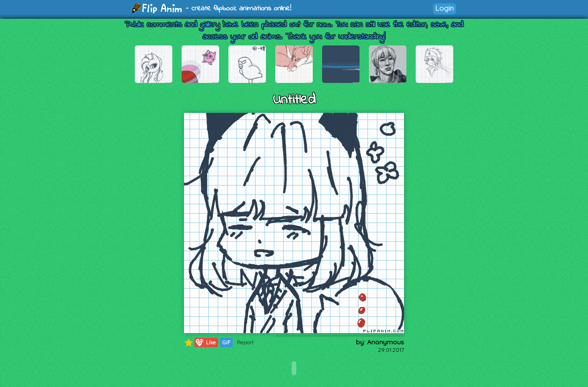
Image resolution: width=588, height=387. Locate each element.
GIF (226, 342)
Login (445, 8)
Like (205, 342)
